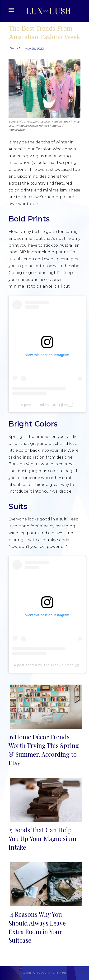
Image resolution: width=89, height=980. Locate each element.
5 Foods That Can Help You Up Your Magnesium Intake (42, 838)
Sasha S (15, 48)
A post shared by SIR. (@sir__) (47, 405)
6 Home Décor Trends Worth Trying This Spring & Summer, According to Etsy (44, 750)
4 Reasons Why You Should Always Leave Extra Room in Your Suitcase (37, 927)
